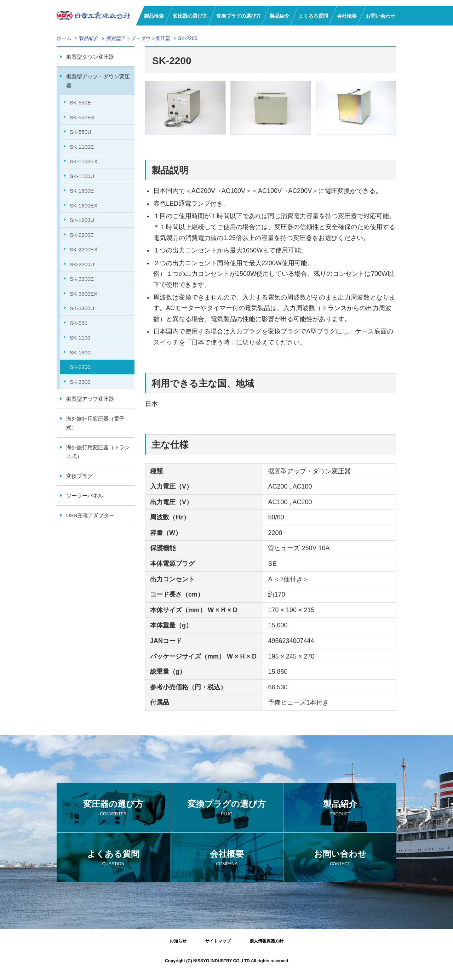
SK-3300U (82, 308)
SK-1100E (82, 147)
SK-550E (80, 102)
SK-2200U (82, 264)
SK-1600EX (84, 206)
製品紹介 (340, 808)
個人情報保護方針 (266, 941)
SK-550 (79, 323)
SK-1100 (80, 338)
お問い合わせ (340, 858)
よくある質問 (113, 858)
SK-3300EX (84, 294)
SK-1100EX (84, 161)
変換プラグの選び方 (227, 808)
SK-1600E (82, 191)
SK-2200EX (84, 249)
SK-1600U (82, 220)
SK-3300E (82, 279)
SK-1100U (82, 176)
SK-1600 (80, 352)
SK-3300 (80, 382)
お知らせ (178, 941)
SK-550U (81, 132)
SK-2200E (82, 235)
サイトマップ (218, 941)
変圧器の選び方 (113, 808)
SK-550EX (82, 117)
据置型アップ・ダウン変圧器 (98, 81)
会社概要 (227, 858)
